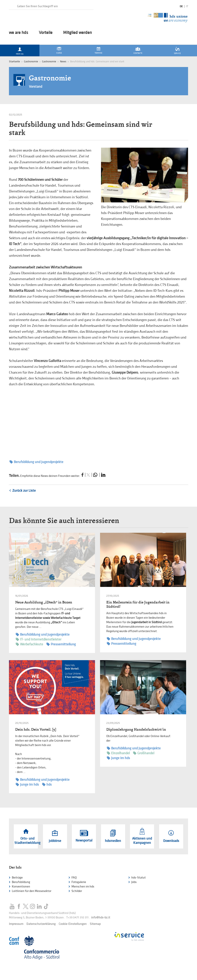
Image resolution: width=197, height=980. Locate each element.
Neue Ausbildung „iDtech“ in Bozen (44, 602)
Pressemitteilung (61, 644)
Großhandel (144, 753)
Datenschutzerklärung (41, 924)
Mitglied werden (78, 33)
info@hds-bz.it (101, 918)
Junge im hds (27, 785)
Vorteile (46, 33)
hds (47, 785)
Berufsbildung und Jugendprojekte (36, 462)
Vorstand (36, 87)
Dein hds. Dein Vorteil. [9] (36, 729)
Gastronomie (49, 61)
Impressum (16, 924)
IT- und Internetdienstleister (39, 639)
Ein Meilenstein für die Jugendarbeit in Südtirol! (138, 604)
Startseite (14, 61)
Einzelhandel (118, 753)
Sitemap (95, 924)
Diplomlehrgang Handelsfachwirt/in (136, 729)
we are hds (19, 33)
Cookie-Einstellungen (73, 924)
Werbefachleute (29, 644)
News (63, 61)
